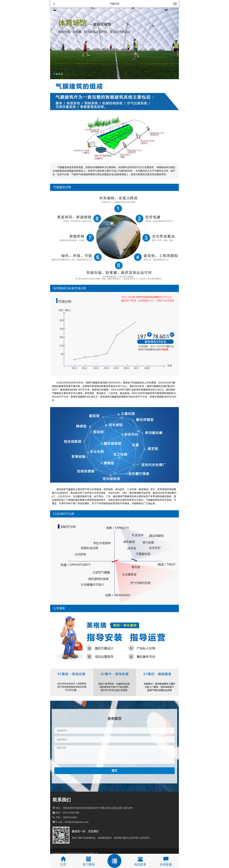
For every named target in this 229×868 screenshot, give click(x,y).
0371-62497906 (71, 813)
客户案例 (89, 864)
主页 (63, 864)
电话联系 (140, 864)
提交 (114, 771)
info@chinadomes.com (77, 822)
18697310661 (70, 817)
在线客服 (166, 864)
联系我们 (62, 800)
